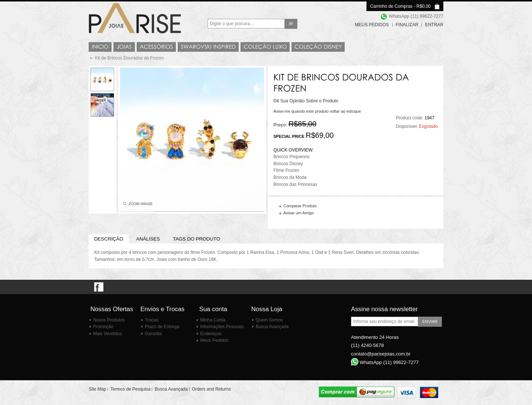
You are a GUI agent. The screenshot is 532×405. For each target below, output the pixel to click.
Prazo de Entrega (162, 327)
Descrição (109, 239)
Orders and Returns (211, 389)
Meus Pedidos (372, 25)
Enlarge (137, 205)
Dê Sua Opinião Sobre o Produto (306, 101)
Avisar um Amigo (299, 213)
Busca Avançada (272, 327)
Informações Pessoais (222, 327)
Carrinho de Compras (391, 6)
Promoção (103, 327)
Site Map (97, 389)
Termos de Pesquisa (131, 389)
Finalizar (407, 25)
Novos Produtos (109, 320)
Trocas (151, 320)
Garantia (153, 334)
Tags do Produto (197, 239)
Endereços (211, 334)
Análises (148, 239)
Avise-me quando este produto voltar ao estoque (317, 111)
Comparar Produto (300, 206)
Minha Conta (213, 320)
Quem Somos (269, 320)
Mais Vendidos (108, 334)
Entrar (434, 25)
